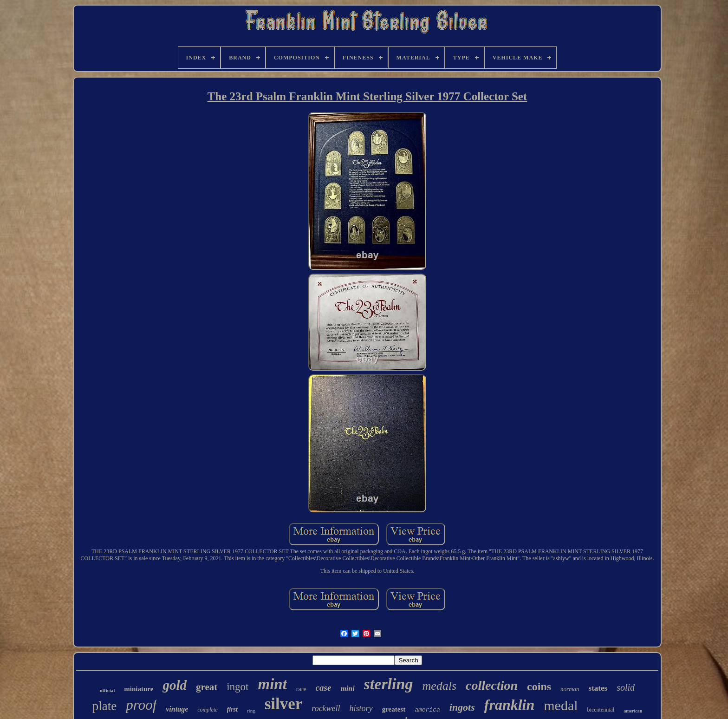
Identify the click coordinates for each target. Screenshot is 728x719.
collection (492, 685)
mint (272, 684)
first (232, 709)
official (107, 690)
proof (141, 705)
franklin (509, 705)
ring (251, 711)
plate (104, 706)
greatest (394, 709)
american (633, 711)
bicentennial (601, 710)
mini (347, 689)
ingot (237, 687)
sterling (389, 684)
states (598, 688)
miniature (139, 689)
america (427, 710)
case (324, 688)
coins (539, 686)
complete (207, 710)
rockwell (326, 708)
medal (561, 705)
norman (570, 689)
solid (626, 687)
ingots (462, 707)
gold (175, 685)
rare (301, 689)
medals (439, 686)
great (207, 687)
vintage (177, 709)
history (361, 708)
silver (284, 704)
